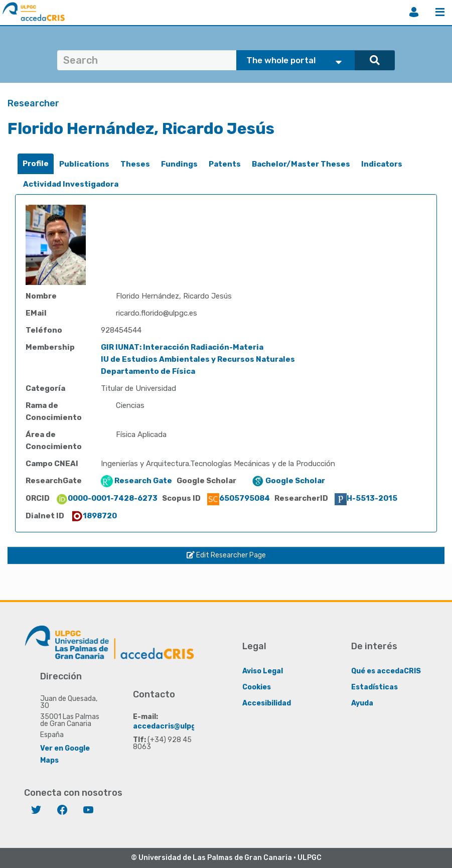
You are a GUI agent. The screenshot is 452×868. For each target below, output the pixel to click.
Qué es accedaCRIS (386, 671)
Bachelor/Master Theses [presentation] (301, 164)
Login (414, 12)
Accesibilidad (267, 703)
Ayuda (362, 703)
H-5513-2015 (366, 498)
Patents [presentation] (225, 164)
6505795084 (239, 498)
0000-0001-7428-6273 (107, 498)
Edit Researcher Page (226, 555)
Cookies (257, 687)
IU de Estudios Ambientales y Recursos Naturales (198, 359)
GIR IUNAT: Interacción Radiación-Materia (182, 347)
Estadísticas (374, 687)
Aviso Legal (263, 671)
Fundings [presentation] (179, 164)
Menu (440, 12)
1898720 (94, 516)
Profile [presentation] (36, 164)
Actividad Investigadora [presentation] (71, 184)
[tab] (36, 164)
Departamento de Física (148, 371)
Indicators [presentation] (382, 164)
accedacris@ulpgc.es (172, 726)
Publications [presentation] (84, 164)
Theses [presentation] (135, 164)
